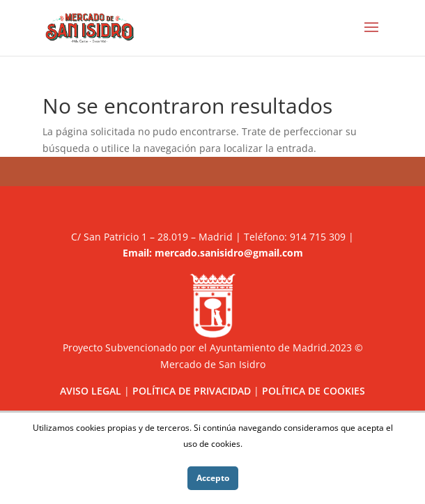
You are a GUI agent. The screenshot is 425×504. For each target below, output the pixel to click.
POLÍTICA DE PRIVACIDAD (192, 391)
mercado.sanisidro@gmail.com (229, 253)
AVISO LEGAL (91, 391)
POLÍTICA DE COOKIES (314, 391)
